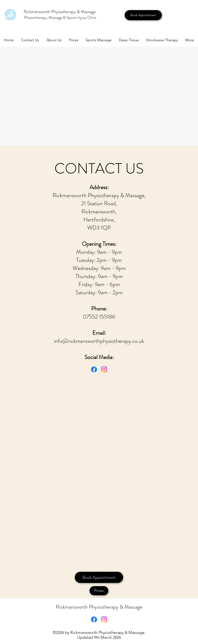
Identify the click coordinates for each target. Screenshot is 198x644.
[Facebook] (94, 369)
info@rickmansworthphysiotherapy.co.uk (99, 341)
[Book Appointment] (143, 15)
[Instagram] (104, 369)
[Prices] (99, 591)
